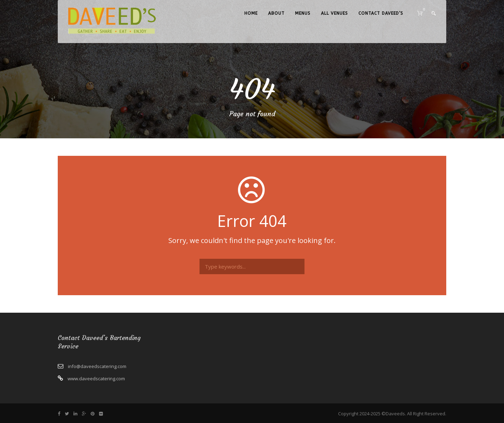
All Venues (334, 13)
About (276, 13)
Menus (303, 13)
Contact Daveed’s (381, 13)
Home (251, 13)
